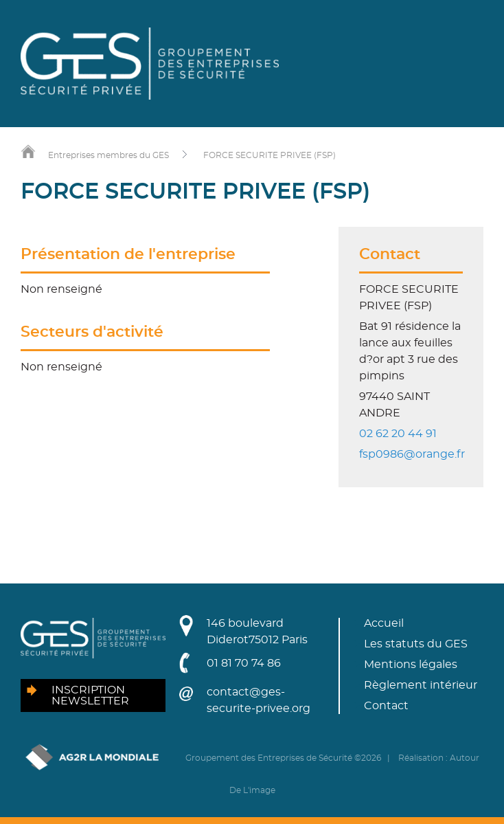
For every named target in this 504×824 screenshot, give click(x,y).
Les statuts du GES (416, 644)
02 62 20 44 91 (398, 434)
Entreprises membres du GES (108, 155)
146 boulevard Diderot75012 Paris (257, 632)
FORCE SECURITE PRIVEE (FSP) (270, 155)
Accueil (384, 623)
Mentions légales (411, 665)
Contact (386, 706)
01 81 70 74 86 (244, 663)
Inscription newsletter (90, 695)
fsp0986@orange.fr (412, 454)
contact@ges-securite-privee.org (259, 700)
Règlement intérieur (421, 685)
